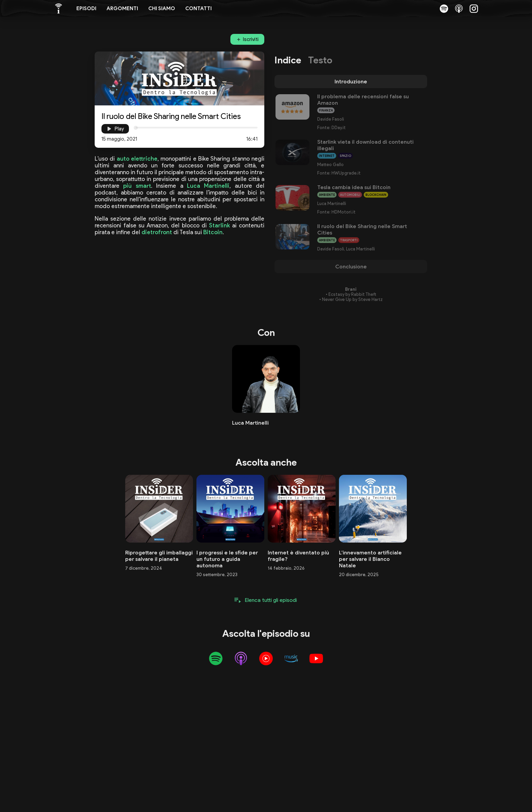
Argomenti (122, 8)
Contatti (198, 8)
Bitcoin (213, 232)
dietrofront (157, 232)
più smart (137, 186)
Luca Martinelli (208, 186)
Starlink (220, 225)
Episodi (86, 8)
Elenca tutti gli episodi (271, 600)
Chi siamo (162, 8)
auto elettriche (137, 159)
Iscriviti (251, 39)
